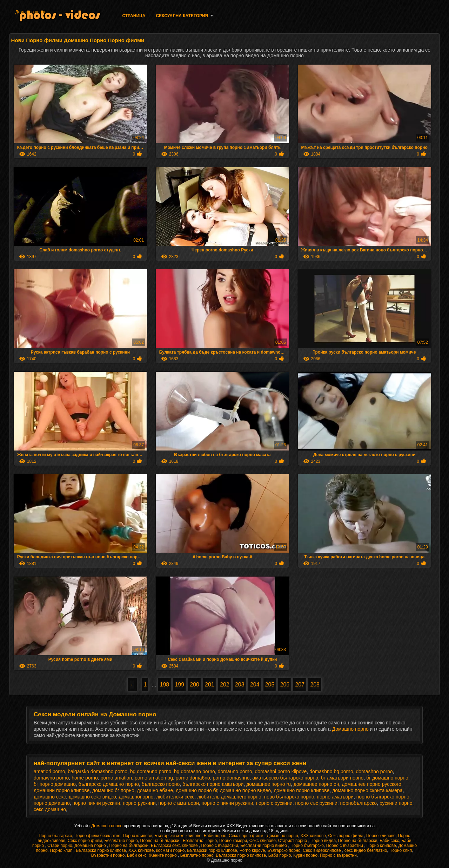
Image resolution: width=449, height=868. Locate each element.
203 (240, 685)
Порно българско (55, 836)
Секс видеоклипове (322, 850)
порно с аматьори (179, 803)
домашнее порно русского (371, 784)
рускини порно (396, 803)
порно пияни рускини (96, 803)
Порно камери (233, 841)
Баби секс (389, 841)
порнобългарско (359, 803)
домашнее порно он (316, 784)
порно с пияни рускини (227, 803)
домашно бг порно (113, 790)
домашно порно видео (246, 790)
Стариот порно (293, 841)
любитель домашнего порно (229, 797)
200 (195, 685)
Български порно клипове (101, 850)
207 (300, 685)
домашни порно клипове (62, 790)
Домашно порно (31, 12)
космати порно (170, 850)
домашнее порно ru (269, 784)
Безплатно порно (121, 841)
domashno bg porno (331, 771)
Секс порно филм (247, 836)
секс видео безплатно (366, 850)
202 (225, 685)
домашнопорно (136, 797)
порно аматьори (335, 797)
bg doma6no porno (151, 771)
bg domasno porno (195, 771)
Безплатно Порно (200, 841)
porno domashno (231, 778)
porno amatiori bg (154, 778)
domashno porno (374, 771)
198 (164, 685)
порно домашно (52, 803)
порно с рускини (274, 803)
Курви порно (305, 855)
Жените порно (163, 855)
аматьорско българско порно (285, 778)
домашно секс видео (92, 797)
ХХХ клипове (313, 836)
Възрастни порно (108, 855)
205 (270, 685)
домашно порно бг (196, 790)
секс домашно (50, 809)
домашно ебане (155, 790)
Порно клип (62, 850)
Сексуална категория (182, 16)
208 (315, 685)
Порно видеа (323, 841)
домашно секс (50, 797)
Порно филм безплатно (97, 836)
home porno (85, 778)
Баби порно (215, 836)
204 (255, 685)
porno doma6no (193, 778)
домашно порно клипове (301, 790)
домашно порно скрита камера (367, 790)
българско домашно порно (108, 784)
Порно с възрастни (220, 846)
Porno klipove (252, 850)
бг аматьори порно (342, 778)
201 (210, 685)
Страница (134, 16)
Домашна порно (91, 846)
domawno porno (51, 778)
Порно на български (160, 841)
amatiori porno (49, 771)
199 (179, 685)
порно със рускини (316, 803)
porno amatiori (116, 778)
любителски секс (175, 797)
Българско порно (284, 850)
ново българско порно (289, 797)
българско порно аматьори (213, 784)
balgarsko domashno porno (98, 771)
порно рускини (139, 803)
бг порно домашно (55, 784)
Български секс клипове (178, 836)
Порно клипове (138, 836)
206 (285, 685)
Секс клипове (263, 841)
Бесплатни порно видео (264, 846)
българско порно (161, 784)
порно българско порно (383, 797)
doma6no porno (235, 771)
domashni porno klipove (281, 771)
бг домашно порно (387, 778)
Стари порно (60, 846)
